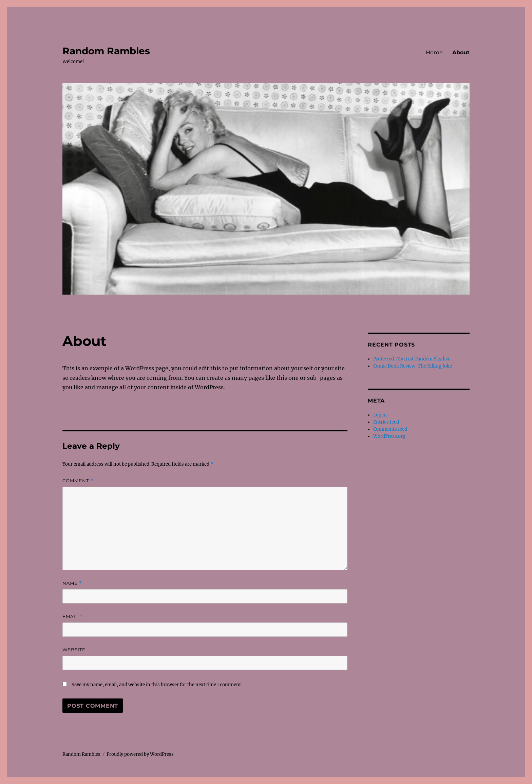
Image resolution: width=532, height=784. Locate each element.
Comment (78, 481)
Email (73, 617)
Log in (380, 415)
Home (434, 52)
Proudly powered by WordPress (140, 754)
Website (74, 650)
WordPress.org (389, 436)
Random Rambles (106, 51)
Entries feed (386, 422)
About (461, 52)
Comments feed (390, 429)
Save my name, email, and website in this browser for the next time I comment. (157, 685)
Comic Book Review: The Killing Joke (413, 366)
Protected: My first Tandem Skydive (412, 359)
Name (72, 583)
